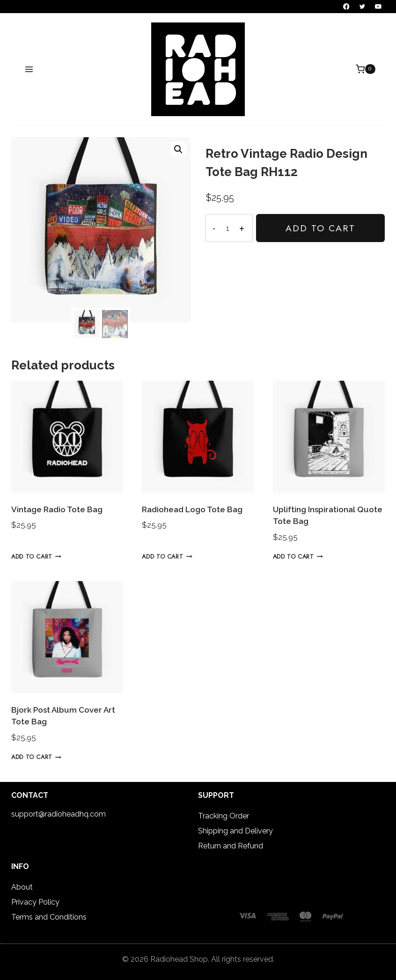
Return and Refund (231, 846)
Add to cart (319, 228)
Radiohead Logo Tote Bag (192, 509)
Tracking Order (224, 816)
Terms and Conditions (49, 917)
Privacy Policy (35, 902)
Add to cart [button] (36, 557)
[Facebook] (346, 7)
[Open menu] (29, 69)
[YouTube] (378, 7)
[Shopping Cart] (366, 69)
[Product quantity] (227, 228)
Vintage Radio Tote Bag (57, 509)
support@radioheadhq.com (59, 814)
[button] (178, 149)
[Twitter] (362, 7)
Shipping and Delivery (235, 831)
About (22, 887)
